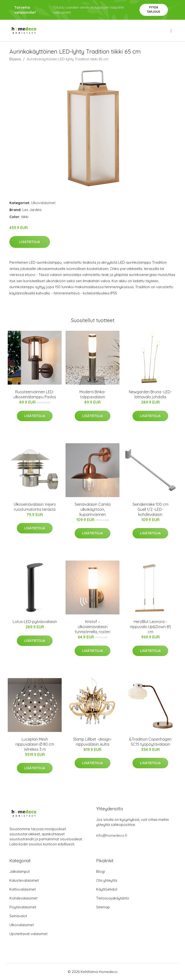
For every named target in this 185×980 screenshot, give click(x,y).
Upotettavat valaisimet (28, 934)
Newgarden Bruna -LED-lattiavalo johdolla (150, 394)
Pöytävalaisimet (23, 907)
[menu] (172, 31)
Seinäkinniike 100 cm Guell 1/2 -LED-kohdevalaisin (150, 509)
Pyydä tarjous (154, 9)
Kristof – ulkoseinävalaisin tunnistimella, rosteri (93, 627)
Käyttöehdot (107, 889)
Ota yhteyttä (107, 880)
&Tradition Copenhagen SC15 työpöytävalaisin (150, 742)
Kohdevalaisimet (23, 898)
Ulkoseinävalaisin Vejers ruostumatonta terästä (35, 507)
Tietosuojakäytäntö (113, 898)
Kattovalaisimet (23, 889)
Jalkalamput (20, 871)
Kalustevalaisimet (24, 880)
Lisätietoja (30, 242)
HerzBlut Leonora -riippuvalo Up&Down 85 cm (150, 627)
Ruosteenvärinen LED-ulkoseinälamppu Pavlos (35, 394)
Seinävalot (18, 916)
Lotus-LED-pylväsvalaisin (35, 622)
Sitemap (103, 907)
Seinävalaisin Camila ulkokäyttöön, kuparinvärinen (93, 509)
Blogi (100, 871)
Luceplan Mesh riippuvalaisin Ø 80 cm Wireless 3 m (35, 744)
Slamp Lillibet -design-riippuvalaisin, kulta (92, 742)
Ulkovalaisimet (43, 203)
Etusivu (15, 59)
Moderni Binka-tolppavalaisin (93, 394)
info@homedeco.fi (112, 835)
